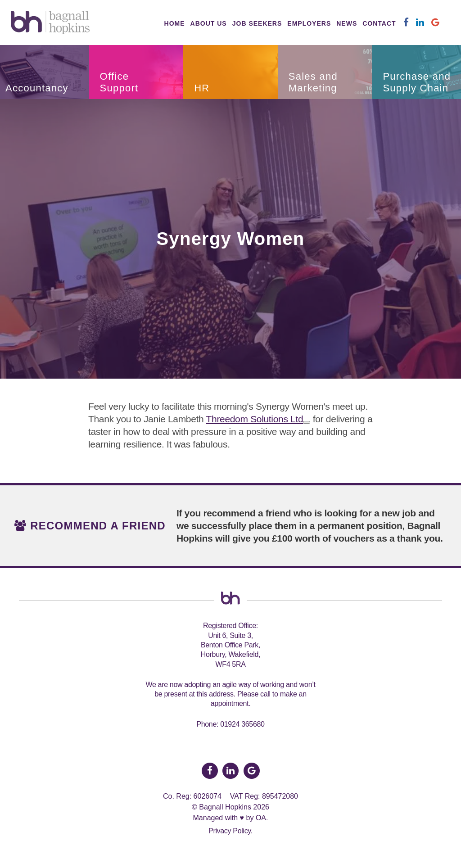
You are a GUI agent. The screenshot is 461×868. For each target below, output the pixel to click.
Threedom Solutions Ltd (255, 419)
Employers (309, 23)
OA (261, 818)
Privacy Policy (230, 831)
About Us (209, 23)
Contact (379, 23)
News (347, 23)
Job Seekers (257, 23)
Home (175, 23)
